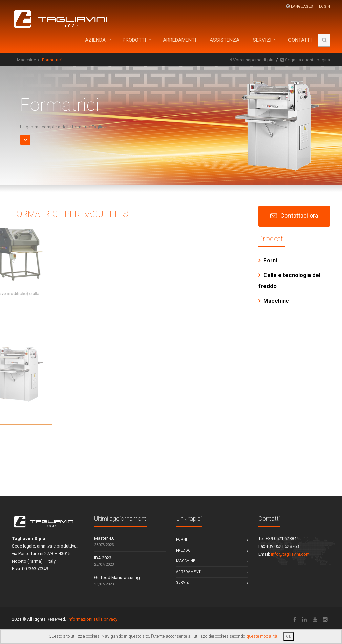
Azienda (95, 40)
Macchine (26, 60)
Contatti (300, 40)
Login (325, 7)
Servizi (262, 40)
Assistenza (225, 40)
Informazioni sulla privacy (93, 619)
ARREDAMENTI (179, 40)
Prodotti (134, 40)
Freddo (183, 550)
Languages (302, 7)
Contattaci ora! (300, 216)
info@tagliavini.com (290, 554)
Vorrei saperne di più (253, 60)
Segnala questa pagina (308, 60)
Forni (270, 260)
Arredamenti (189, 572)
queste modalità (262, 636)
